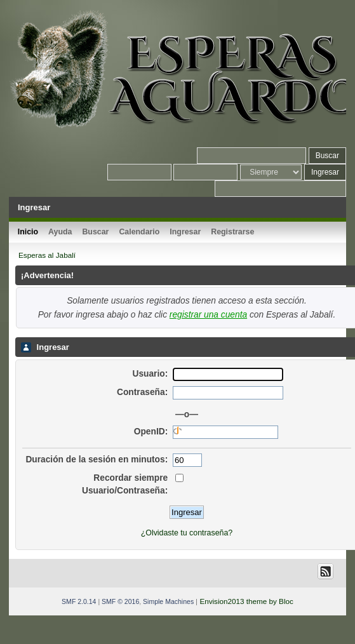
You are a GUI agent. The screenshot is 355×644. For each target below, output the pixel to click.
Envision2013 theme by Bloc (246, 601)
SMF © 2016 (120, 601)
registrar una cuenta (208, 315)
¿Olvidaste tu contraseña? (187, 533)
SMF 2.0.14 (79, 601)
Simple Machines (168, 601)
